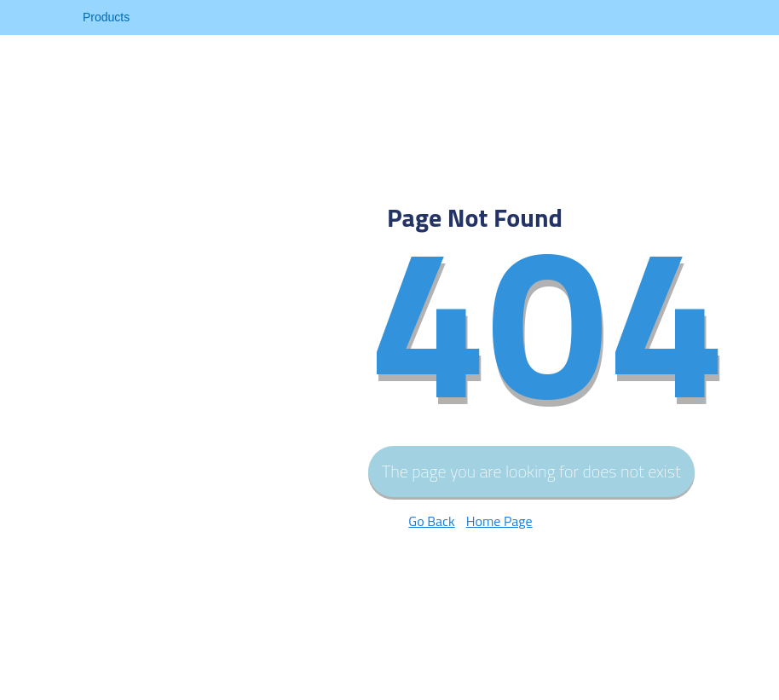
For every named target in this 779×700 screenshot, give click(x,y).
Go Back (431, 521)
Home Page (499, 521)
